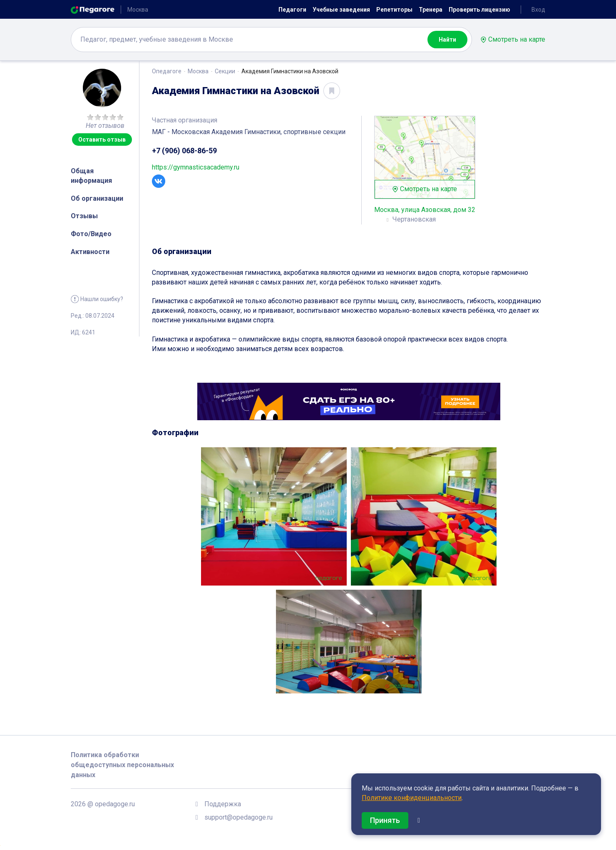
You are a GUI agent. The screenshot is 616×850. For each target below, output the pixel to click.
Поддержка (223, 804)
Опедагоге (167, 71)
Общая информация (91, 176)
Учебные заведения (341, 10)
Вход (538, 10)
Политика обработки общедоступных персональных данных (122, 765)
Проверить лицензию (479, 10)
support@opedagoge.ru (238, 817)
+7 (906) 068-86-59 (184, 151)
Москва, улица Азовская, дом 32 (425, 210)
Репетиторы (394, 10)
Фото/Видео (91, 234)
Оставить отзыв (102, 140)
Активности (90, 252)
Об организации (97, 198)
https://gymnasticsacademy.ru (196, 167)
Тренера (431, 10)
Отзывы (84, 216)
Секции (225, 71)
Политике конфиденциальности (412, 798)
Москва (198, 71)
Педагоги (292, 10)
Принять (385, 820)
